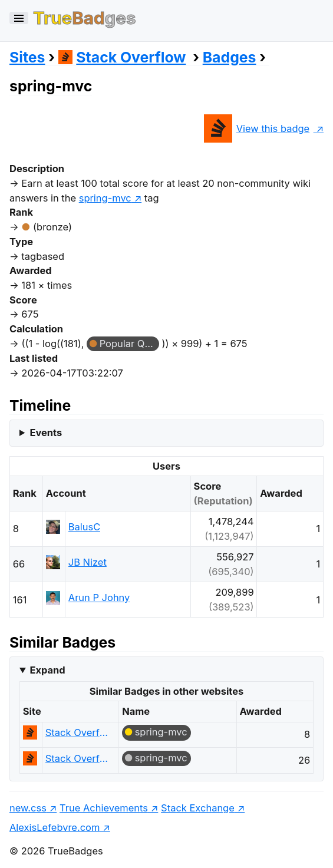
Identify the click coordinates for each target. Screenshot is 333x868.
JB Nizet (88, 562)
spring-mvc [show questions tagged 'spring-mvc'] (105, 198)
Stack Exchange (198, 808)
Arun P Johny (99, 598)
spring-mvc (161, 732)
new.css (28, 808)
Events (46, 433)
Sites (27, 57)
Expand (47, 670)
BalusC (84, 527)
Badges (230, 57)
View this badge (257, 128)
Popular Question (129, 344)
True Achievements (104, 808)
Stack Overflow (122, 57)
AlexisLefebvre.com (55, 827)
